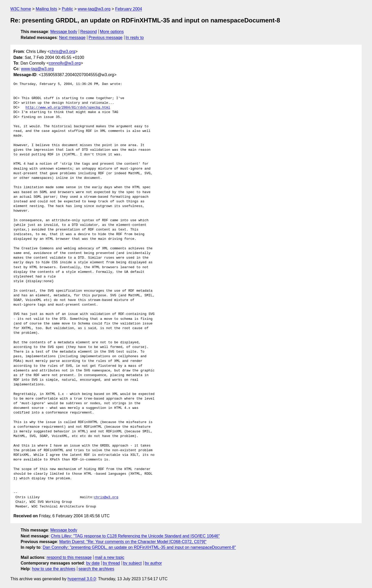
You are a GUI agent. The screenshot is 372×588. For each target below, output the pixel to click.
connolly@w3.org (65, 63)
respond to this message (69, 557)
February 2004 (129, 9)
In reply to (135, 38)
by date (93, 563)
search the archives (96, 569)
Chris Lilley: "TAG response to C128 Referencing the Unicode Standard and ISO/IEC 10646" (135, 536)
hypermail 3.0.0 (82, 579)
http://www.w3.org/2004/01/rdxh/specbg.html (68, 108)
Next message (72, 38)
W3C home (21, 9)
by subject (132, 563)
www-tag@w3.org (94, 9)
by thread (111, 563)
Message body (64, 32)
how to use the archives (54, 569)
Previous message (106, 38)
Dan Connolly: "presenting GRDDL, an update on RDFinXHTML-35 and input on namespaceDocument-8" (139, 547)
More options (112, 32)
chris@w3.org (63, 51)
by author (153, 563)
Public (67, 9)
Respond (89, 32)
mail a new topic (110, 557)
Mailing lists (46, 9)
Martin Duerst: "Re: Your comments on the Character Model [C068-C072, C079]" (133, 542)
